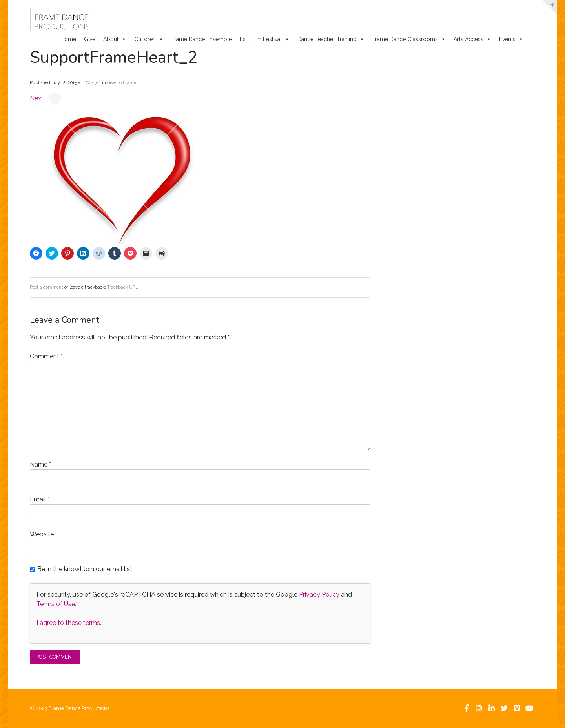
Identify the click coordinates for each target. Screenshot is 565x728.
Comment (46, 356)
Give (90, 39)
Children (149, 39)
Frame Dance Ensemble (202, 39)
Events (511, 39)
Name (40, 464)
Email (40, 499)
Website (42, 534)
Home (68, 39)
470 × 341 (92, 83)
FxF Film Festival (265, 39)
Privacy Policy (319, 595)
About (115, 39)
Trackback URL (123, 287)
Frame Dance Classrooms (409, 39)
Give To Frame (122, 83)
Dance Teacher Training (331, 39)
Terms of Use (56, 604)
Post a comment (46, 287)
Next (45, 98)
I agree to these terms (68, 623)
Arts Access (472, 39)
